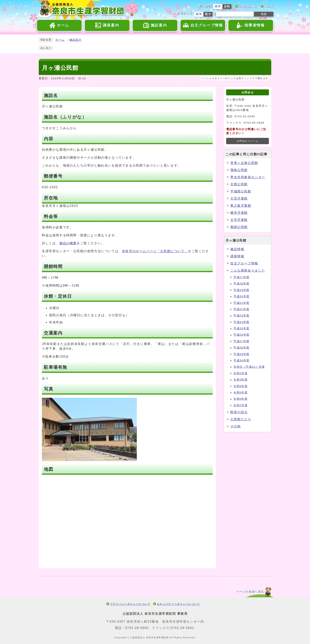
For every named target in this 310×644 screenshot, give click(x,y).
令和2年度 (241, 373)
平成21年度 (241, 303)
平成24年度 (241, 322)
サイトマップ (248, 6)
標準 (218, 6)
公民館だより (241, 419)
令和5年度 (241, 393)
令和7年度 (241, 405)
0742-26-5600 (137, 628)
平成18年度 (241, 284)
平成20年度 (241, 296)
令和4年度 (241, 386)
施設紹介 (76, 40)
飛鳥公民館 (239, 170)
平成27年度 (241, 341)
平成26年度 (241, 335)
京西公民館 (239, 184)
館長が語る (239, 412)
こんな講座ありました (248, 270)
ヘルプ (269, 6)
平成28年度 (241, 348)
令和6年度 (241, 399)
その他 (236, 426)
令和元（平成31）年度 (249, 367)
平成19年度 (241, 290)
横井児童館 (239, 213)
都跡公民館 (239, 227)
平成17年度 (241, 277)
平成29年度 (241, 354)
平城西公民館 (241, 191)
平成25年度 (241, 328)
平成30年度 (241, 360)
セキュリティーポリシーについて (178, 604)
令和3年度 (241, 380)
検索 (264, 14)
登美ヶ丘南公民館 (244, 163)
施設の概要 (68, 243)
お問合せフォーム (248, 141)
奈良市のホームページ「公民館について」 (155, 251)
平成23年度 (241, 316)
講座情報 (237, 256)
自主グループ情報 (244, 263)
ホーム (60, 40)
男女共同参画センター (248, 177)
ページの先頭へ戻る (250, 592)
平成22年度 (241, 309)
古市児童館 (239, 220)
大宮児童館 (239, 198)
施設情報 (237, 249)
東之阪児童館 (241, 206)
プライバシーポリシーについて (130, 604)
